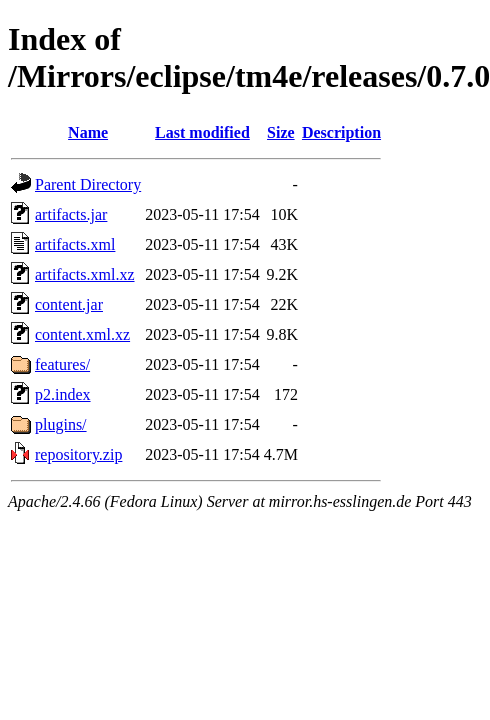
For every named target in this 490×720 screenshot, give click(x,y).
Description (341, 132)
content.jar (69, 304)
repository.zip (78, 454)
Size (281, 132)
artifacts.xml (75, 244)
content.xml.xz (82, 334)
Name (88, 132)
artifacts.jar (71, 214)
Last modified (202, 132)
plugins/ (61, 424)
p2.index (63, 394)
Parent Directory (88, 184)
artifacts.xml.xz (85, 274)
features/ (62, 364)
